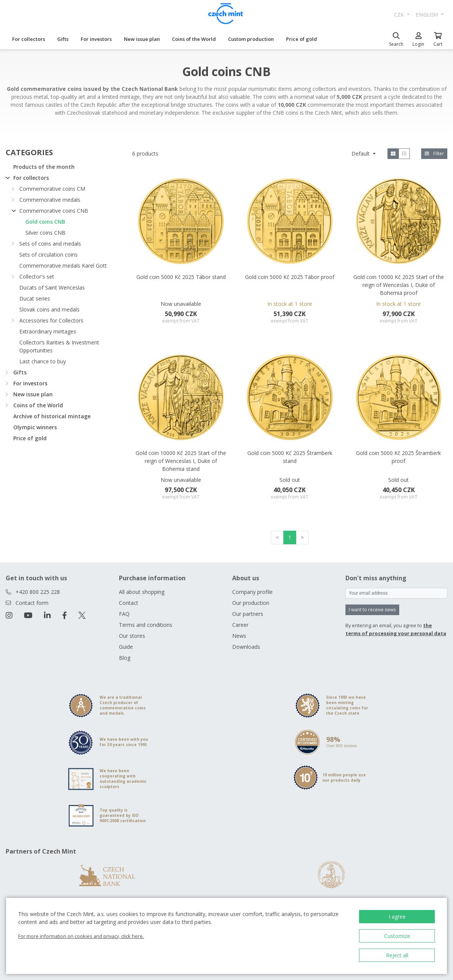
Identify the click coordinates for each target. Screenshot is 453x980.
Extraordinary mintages (48, 331)
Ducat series (35, 298)
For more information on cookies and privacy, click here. (81, 936)
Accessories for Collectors (51, 320)
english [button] (428, 15)
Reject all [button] (397, 955)
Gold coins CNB (45, 222)
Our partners (248, 614)
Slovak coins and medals (49, 309)
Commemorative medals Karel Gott (63, 266)
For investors (96, 39)
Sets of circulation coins (48, 255)
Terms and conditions (146, 625)
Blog (125, 658)
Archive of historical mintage (52, 416)
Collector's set (37, 277)
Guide (126, 647)
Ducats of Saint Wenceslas (52, 287)
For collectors (29, 39)
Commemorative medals (50, 200)
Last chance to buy (43, 361)
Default (361, 153)
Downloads (246, 647)
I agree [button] (397, 917)
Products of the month (44, 167)
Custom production (251, 39)
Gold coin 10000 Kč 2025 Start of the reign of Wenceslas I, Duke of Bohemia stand (181, 461)
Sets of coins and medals (50, 244)
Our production (251, 603)
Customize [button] (397, 936)
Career (240, 625)
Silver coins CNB (45, 233)
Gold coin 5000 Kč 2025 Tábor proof (290, 277)
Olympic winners (35, 427)
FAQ (124, 614)
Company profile (252, 592)
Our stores (132, 636)
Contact (129, 603)
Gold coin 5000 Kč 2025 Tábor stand (181, 277)
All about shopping (142, 592)
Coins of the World (194, 39)
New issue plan (142, 39)
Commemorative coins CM (52, 189)
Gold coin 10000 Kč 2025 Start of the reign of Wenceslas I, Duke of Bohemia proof (399, 285)
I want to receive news (372, 610)
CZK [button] (400, 15)
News (239, 636)
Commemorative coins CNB (54, 211)
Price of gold (301, 39)
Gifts (63, 39)
